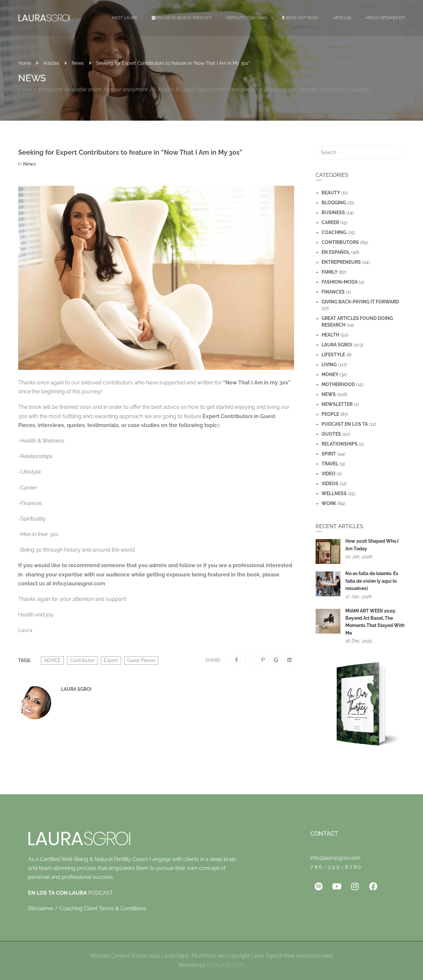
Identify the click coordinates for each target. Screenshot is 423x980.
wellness (334, 493)
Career (330, 222)
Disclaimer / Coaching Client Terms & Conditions (87, 908)
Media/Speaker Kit (385, 18)
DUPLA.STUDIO (226, 965)
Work (329, 503)
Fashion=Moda (340, 282)
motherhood (338, 384)
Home (25, 63)
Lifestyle (333, 355)
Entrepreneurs (341, 262)
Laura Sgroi (76, 689)
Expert (111, 660)
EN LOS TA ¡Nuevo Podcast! (182, 18)
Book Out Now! (300, 18)
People (330, 414)
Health (330, 335)
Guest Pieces (141, 660)
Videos (330, 484)
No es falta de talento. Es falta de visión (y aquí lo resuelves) (372, 581)
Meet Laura (125, 18)
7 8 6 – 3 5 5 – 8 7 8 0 (336, 867)
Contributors (340, 242)
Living (329, 365)
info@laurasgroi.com (335, 858)
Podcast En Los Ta (345, 424)
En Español (336, 252)
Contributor (82, 660)
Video (328, 474)
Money (330, 374)
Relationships (340, 444)
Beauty (331, 193)
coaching (334, 232)
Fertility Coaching (247, 18)
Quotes (331, 434)
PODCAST (71, 893)
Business (333, 213)
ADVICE (52, 660)
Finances (333, 292)
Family (329, 272)
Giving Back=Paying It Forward (360, 302)
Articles (342, 18)
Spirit (329, 454)
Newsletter (337, 404)
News (78, 63)
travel (330, 464)
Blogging (334, 203)
